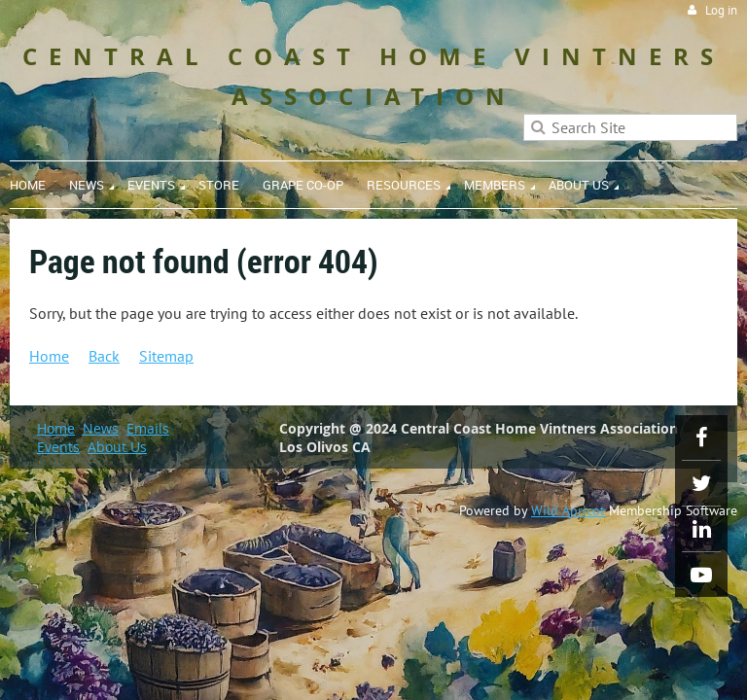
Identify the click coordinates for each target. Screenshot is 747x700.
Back (104, 356)
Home (49, 356)
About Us (117, 447)
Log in (721, 10)
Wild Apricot (568, 510)
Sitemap (166, 356)
